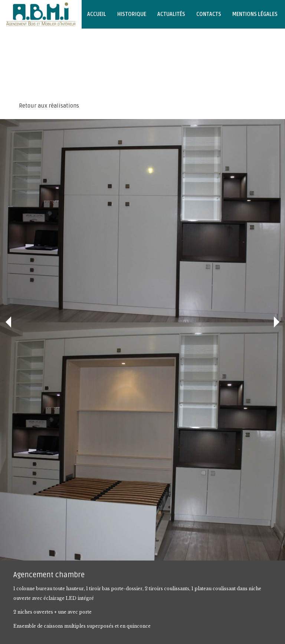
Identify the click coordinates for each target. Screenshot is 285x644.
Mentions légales (255, 14)
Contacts (209, 14)
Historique (132, 14)
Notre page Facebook (33, 43)
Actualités (171, 14)
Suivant (277, 322)
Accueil (97, 14)
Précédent (8, 322)
